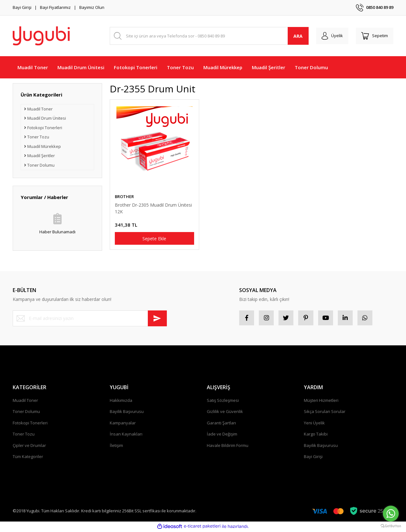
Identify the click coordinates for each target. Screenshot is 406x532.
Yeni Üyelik (314, 424)
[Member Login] (329, 36)
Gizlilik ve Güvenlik (225, 412)
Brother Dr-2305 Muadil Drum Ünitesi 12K (153, 208)
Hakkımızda (121, 401)
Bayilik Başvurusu (127, 412)
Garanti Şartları (221, 424)
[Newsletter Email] (90, 318)
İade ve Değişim (222, 435)
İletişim (116, 446)
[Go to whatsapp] (391, 514)
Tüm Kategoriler (28, 457)
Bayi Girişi (22, 7)
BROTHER (124, 196)
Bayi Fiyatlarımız (55, 7)
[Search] (207, 36)
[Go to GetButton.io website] (391, 526)
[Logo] (41, 36)
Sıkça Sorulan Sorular (325, 412)
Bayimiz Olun (92, 7)
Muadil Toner (25, 401)
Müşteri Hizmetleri (321, 401)
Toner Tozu (24, 435)
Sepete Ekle (154, 239)
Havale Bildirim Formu (228, 446)
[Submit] (157, 318)
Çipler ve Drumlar (29, 446)
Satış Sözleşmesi (223, 401)
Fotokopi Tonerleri (30, 424)
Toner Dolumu (26, 412)
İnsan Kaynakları (126, 435)
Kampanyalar (123, 424)
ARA (295, 36)
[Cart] (374, 36)
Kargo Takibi (316, 435)
